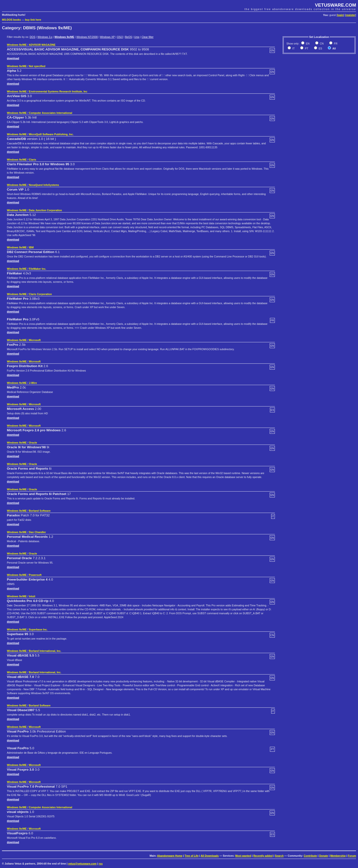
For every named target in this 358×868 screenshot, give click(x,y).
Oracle (33, 443)
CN (321, 44)
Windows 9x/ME (64, 37)
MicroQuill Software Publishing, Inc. (51, 134)
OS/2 (120, 37)
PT (306, 48)
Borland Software (40, 511)
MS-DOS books (11, 20)
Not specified (37, 66)
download (13, 58)
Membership (338, 856)
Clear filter (148, 37)
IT (293, 48)
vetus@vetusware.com (82, 864)
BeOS (128, 37)
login (340, 15)
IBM (31, 247)
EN (307, 44)
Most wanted (243, 856)
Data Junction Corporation (45, 210)
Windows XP (107, 37)
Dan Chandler (37, 532)
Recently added (263, 856)
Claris (32, 160)
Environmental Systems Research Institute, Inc (58, 91)
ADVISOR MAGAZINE (42, 45)
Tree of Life (192, 856)
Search (279, 856)
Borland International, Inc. (45, 651)
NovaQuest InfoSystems (44, 185)
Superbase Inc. (38, 629)
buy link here (33, 20)
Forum (352, 856)
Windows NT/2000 (87, 37)
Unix (137, 37)
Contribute (310, 856)
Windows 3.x (45, 37)
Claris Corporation (40, 294)
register (350, 15)
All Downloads (210, 856)
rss (101, 864)
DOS (32, 37)
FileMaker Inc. (37, 269)
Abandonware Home (170, 856)
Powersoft (35, 575)
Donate (324, 856)
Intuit (32, 596)
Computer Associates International (50, 113)
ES (320, 48)
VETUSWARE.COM (335, 5)
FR (335, 44)
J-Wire (33, 383)
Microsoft (35, 340)
